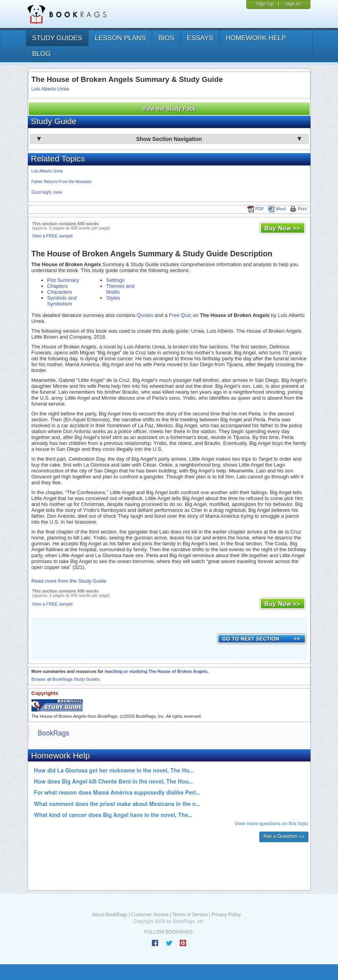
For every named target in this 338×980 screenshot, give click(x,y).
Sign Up (264, 4)
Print (298, 209)
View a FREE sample (53, 236)
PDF (256, 209)
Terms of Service (190, 915)
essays (200, 38)
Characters (60, 292)
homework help (256, 38)
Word (277, 209)
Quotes (145, 315)
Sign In (292, 4)
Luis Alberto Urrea (50, 89)
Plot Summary (63, 280)
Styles (113, 298)
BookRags (54, 733)
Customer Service (150, 915)
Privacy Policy (226, 915)
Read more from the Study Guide (69, 581)
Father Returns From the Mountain (62, 182)
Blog (42, 54)
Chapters (58, 286)
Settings (115, 280)
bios (166, 38)
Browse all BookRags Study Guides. (66, 679)
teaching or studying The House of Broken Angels (156, 671)
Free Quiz (180, 315)
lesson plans (120, 38)
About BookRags (110, 915)
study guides (57, 38)
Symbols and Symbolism (62, 301)
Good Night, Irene (47, 192)
